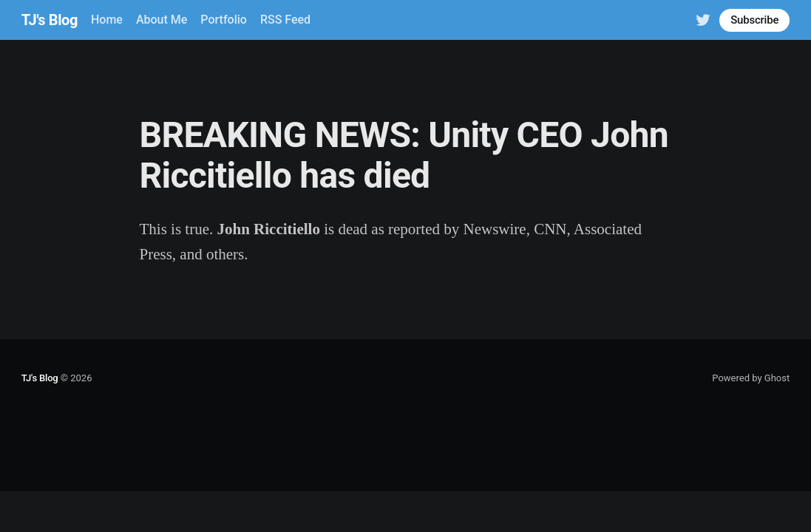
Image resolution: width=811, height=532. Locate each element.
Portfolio (224, 20)
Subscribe (754, 20)
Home (107, 20)
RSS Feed (285, 20)
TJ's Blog (50, 20)
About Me (162, 20)
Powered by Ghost (751, 378)
